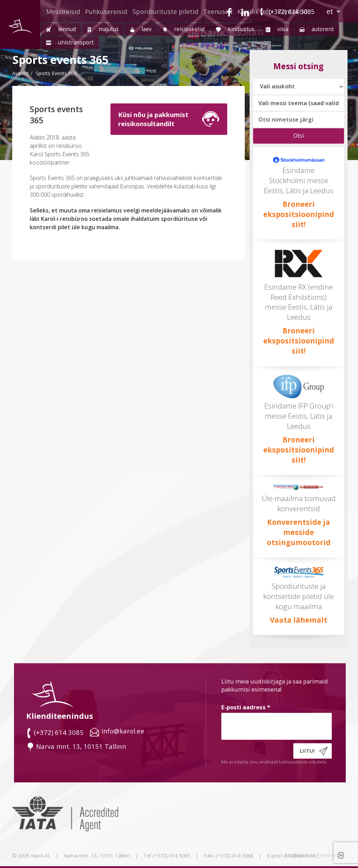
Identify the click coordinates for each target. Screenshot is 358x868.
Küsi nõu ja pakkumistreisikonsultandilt (153, 119)
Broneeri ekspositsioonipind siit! (299, 214)
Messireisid (63, 12)
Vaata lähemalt (299, 620)
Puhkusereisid (106, 12)
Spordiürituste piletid (165, 12)
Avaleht (21, 73)
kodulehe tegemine (310, 855)
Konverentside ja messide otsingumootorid (299, 532)
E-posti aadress (246, 707)
